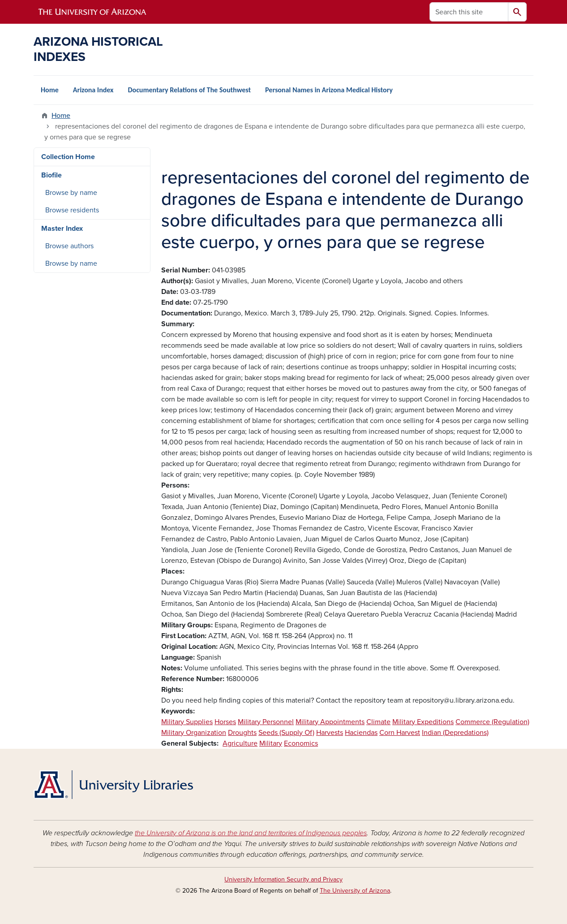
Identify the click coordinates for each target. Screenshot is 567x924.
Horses (225, 722)
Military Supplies (187, 722)
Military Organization (194, 733)
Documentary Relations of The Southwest (189, 90)
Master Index (62, 229)
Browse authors (69, 246)
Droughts (242, 733)
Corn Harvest (400, 733)
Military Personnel (266, 722)
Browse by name (71, 193)
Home (50, 90)
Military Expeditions (423, 722)
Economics (301, 743)
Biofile (52, 175)
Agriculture (240, 743)
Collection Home (68, 157)
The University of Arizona (355, 891)
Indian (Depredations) (455, 733)
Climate (378, 722)
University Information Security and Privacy (283, 879)
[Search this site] (469, 12)
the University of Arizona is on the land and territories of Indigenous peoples (251, 833)
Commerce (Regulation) (492, 722)
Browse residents (72, 210)
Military (271, 743)
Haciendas (361, 733)
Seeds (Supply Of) (286, 733)
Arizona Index (93, 90)
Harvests (330, 733)
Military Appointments (330, 722)
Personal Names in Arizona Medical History (329, 90)
